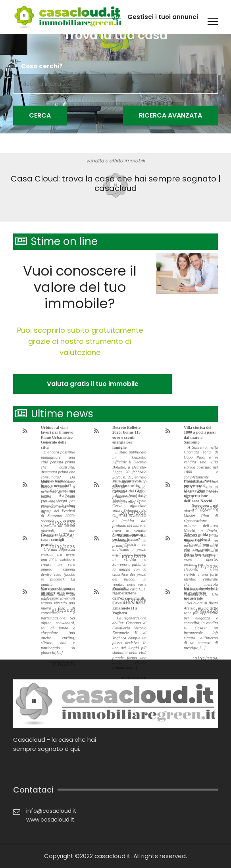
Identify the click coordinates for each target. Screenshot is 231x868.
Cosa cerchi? (42, 66)
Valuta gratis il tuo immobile (93, 384)
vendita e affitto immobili (115, 161)
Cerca (40, 115)
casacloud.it (113, 856)
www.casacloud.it (50, 820)
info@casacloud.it (51, 811)
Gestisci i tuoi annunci (163, 17)
